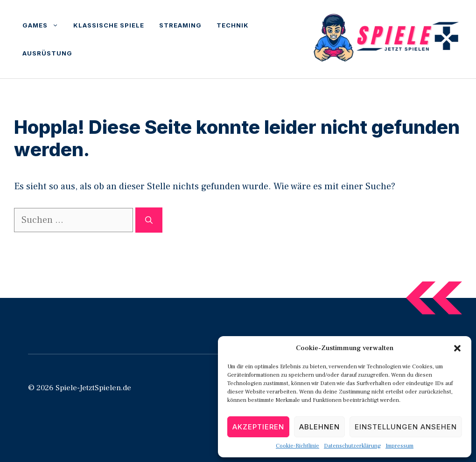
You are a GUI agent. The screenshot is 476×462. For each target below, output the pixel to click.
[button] (457, 348)
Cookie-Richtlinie (297, 446)
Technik (233, 25)
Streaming (180, 25)
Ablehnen (319, 427)
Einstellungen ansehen (406, 427)
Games (44, 25)
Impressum (399, 446)
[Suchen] (149, 220)
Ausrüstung (47, 53)
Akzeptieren (258, 427)
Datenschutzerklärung (352, 446)
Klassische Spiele (109, 25)
